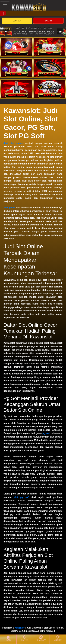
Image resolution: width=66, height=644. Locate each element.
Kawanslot (20, 628)
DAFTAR (17, 21)
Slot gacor (9, 208)
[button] (6, 31)
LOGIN (48, 21)
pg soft (46, 433)
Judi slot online (13, 143)
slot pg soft (21, 497)
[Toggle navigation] (5, 6)
